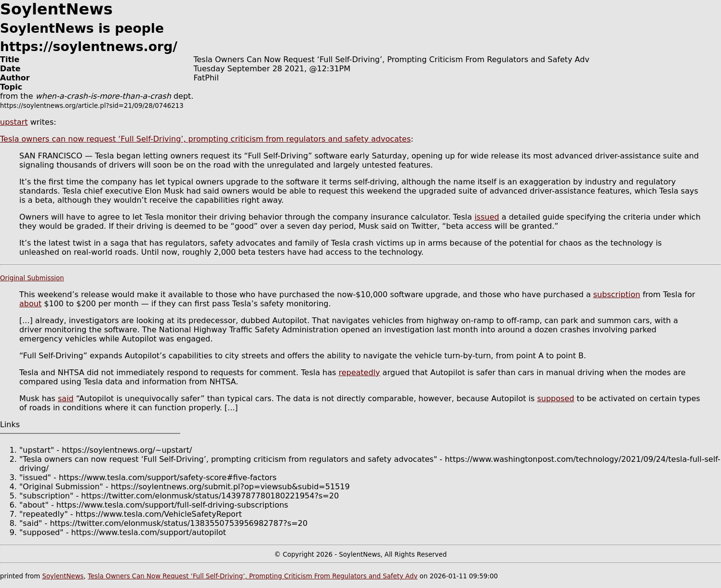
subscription (617, 294)
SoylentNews (63, 576)
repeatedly (359, 372)
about (30, 304)
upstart (14, 122)
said (66, 399)
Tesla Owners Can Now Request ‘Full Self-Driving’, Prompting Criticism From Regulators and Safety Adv (253, 576)
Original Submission (32, 278)
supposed (555, 399)
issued (487, 217)
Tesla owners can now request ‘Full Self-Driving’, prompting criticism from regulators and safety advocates (205, 139)
